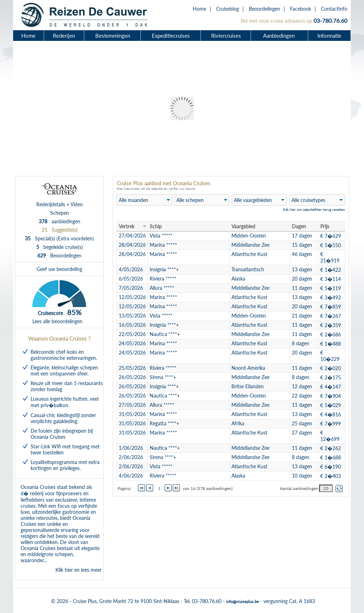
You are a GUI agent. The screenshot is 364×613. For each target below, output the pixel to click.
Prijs (325, 226)
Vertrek (127, 226)
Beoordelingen (264, 9)
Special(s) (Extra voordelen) (59, 238)
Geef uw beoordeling (59, 269)
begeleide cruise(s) (60, 247)
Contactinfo (334, 9)
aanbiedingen (60, 221)
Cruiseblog (227, 9)
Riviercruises (226, 36)
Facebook (301, 9)
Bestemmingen (113, 36)
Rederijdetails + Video (60, 204)
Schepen (60, 213)
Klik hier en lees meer (79, 570)
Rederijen (64, 36)
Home (199, 9)
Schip (156, 226)
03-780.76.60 (330, 20)
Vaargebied (243, 226)
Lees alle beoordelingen (57, 321)
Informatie (329, 36)
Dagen (299, 226)
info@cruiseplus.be (242, 601)
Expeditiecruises (171, 36)
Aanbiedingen (280, 36)
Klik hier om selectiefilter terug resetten (314, 209)
